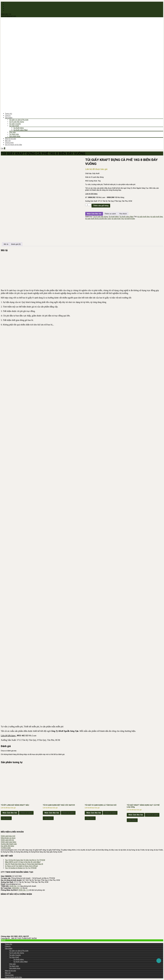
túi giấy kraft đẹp (157, 217)
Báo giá (8, 141)
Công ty (8, 116)
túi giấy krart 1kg (118, 219)
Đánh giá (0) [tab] (16, 244)
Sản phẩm (9, 118)
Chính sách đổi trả (7, 840)
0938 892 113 (17, 888)
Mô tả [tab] (6, 244)
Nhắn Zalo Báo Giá (94, 214)
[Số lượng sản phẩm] (88, 205)
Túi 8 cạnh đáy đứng (17, 122)
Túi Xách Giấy (14, 134)
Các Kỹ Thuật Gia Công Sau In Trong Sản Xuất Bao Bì (24, 864)
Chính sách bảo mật (8, 836)
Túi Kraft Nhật (114, 217)
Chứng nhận (9, 143)
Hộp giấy (12, 132)
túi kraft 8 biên (130, 219)
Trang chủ (9, 114)
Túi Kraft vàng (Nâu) (20, 130)
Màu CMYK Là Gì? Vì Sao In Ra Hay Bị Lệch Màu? (23, 862)
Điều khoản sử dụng (8, 838)
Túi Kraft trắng (19, 128)
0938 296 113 (24, 890)
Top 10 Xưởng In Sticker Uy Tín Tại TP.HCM (21, 868)
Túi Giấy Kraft (14, 126)
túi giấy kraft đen (143, 217)
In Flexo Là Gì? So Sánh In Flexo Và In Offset (21, 866)
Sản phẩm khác (15, 136)
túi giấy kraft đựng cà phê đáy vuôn (98, 219)
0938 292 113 (15, 886)
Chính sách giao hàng (8, 842)
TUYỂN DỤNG (6, 848)
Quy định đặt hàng (7, 846)
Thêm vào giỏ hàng (101, 206)
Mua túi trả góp (11, 139)
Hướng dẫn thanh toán (9, 844)
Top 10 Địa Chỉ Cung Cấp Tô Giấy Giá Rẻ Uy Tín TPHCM (25, 860)
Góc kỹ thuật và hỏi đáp (13, 145)
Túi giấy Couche (15, 124)
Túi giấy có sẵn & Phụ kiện (19, 120)
